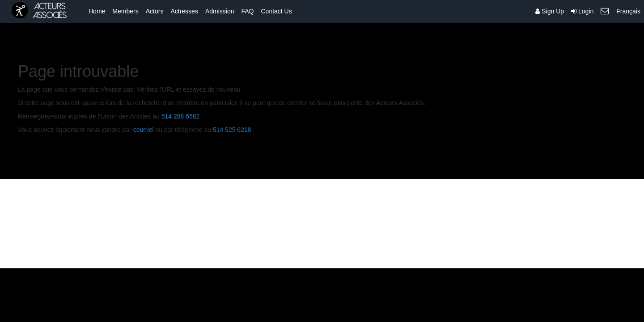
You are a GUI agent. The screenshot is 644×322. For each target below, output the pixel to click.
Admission (220, 11)
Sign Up (550, 11)
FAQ (247, 11)
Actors (155, 11)
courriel (144, 130)
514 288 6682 (181, 116)
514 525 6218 (232, 130)
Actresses (184, 11)
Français (628, 11)
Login (582, 11)
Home (97, 11)
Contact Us (276, 11)
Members (125, 11)
